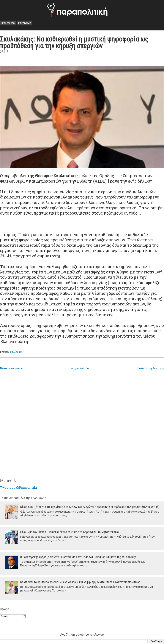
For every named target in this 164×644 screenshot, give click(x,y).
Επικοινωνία (25, 23)
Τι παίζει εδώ (8, 23)
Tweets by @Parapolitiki (19, 487)
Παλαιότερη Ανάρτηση (151, 368)
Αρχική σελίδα (80, 368)
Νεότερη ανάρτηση (11, 368)
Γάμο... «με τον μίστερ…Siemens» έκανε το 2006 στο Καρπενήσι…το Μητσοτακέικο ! (70, 532)
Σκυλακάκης (17, 352)
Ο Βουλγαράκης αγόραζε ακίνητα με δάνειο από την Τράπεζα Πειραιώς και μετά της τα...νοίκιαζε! (79, 557)
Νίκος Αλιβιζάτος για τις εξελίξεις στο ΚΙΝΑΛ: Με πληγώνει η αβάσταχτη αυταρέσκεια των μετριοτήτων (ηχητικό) (90, 507)
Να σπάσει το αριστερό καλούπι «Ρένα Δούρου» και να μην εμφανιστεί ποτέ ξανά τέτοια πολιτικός (80, 582)
